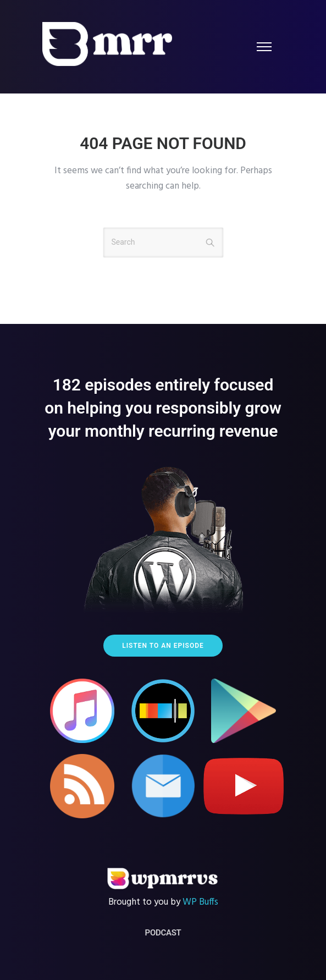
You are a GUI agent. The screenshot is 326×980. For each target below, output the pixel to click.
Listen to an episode (163, 646)
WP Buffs (200, 902)
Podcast (163, 933)
